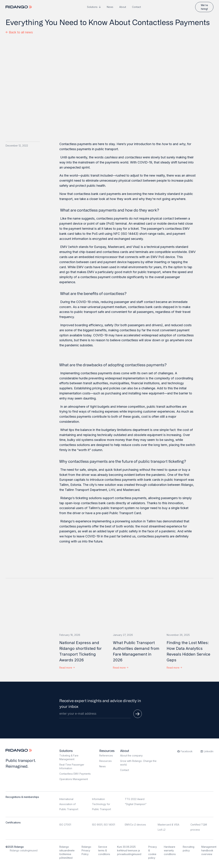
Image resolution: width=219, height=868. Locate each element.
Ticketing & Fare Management (69, 757)
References (106, 756)
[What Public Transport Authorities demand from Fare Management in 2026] (136, 608)
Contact (136, 7)
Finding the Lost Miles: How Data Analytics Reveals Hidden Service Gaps (188, 651)
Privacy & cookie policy (153, 852)
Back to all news (19, 32)
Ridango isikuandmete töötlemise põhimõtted (67, 852)
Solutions (92, 7)
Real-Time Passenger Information (72, 766)
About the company (131, 756)
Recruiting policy (189, 849)
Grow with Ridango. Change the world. (138, 763)
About (123, 7)
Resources (107, 751)
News (110, 7)
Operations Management (74, 779)
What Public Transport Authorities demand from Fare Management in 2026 (136, 651)
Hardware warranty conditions (170, 850)
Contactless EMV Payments (75, 774)
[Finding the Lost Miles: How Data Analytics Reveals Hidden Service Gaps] (190, 608)
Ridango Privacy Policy (86, 850)
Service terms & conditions (104, 850)
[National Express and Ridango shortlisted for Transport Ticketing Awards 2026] (83, 608)
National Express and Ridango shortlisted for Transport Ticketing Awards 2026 (81, 651)
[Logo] (19, 7)
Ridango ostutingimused (24, 850)
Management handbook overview (209, 850)
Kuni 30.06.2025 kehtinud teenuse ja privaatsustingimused (129, 850)
